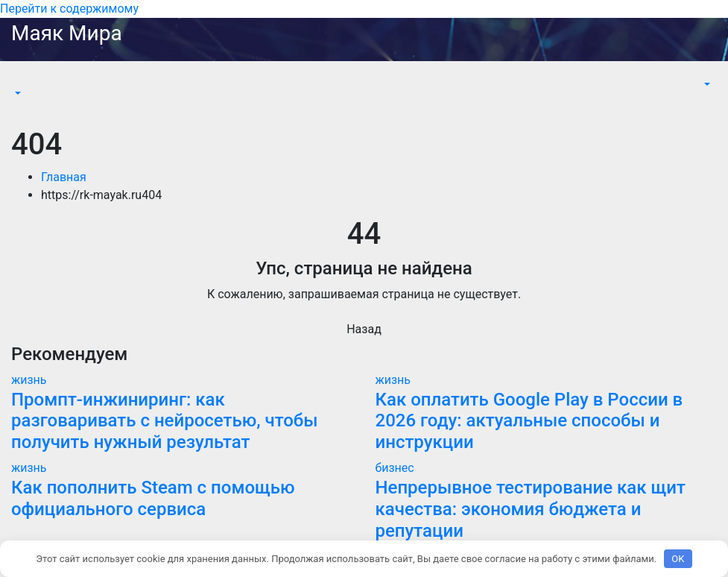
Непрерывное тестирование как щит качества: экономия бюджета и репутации (531, 509)
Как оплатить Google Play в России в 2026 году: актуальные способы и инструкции (529, 421)
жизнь (29, 380)
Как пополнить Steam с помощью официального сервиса (153, 498)
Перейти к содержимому (69, 9)
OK (678, 559)
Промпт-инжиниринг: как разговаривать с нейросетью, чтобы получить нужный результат (165, 421)
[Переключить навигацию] (22, 80)
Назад (364, 329)
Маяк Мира (67, 33)
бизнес (395, 468)
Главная (64, 177)
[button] (16, 94)
